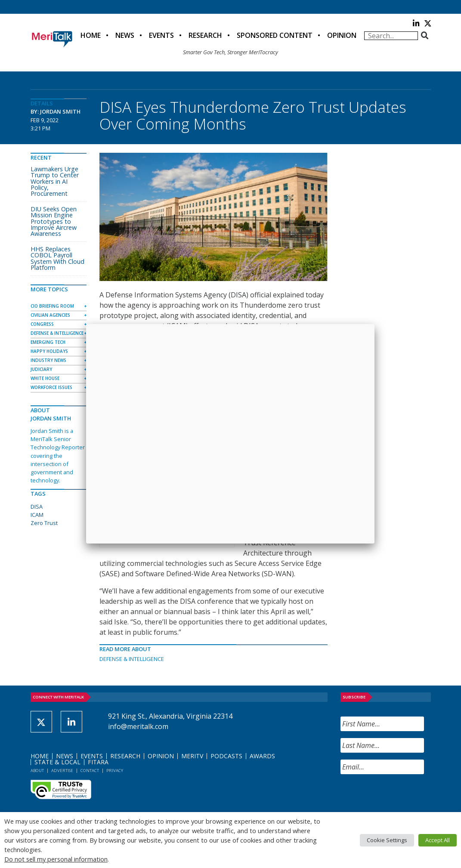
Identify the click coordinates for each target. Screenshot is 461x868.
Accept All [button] (438, 840)
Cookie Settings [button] (387, 840)
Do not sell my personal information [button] (56, 859)
